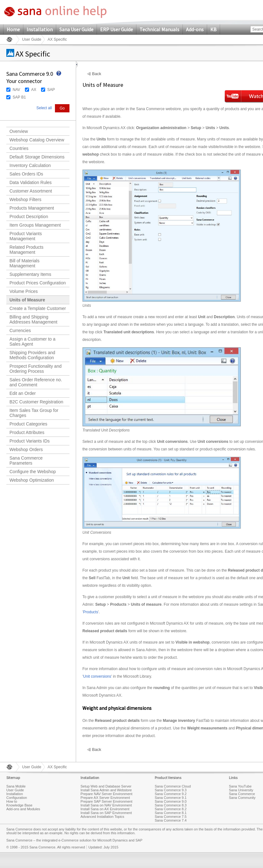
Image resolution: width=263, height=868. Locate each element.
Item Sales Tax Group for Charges (34, 413)
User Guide (32, 39)
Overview (19, 131)
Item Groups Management (35, 225)
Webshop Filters (25, 199)
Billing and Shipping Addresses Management (33, 319)
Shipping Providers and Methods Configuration (32, 355)
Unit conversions (97, 676)
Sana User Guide (76, 29)
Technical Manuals (159, 29)
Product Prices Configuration (38, 283)
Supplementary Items (30, 274)
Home (13, 29)
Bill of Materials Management (24, 263)
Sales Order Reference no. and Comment (36, 382)
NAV (16, 90)
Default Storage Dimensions (37, 157)
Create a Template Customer (38, 308)
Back (97, 74)
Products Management (32, 208)
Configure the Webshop (33, 472)
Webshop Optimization (32, 480)
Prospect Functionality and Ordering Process (36, 369)
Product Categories (28, 424)
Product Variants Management (26, 236)
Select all (44, 108)
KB (213, 29)
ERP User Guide (117, 29)
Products (90, 612)
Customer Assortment (31, 191)
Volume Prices (24, 291)
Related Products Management (26, 250)
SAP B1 (19, 97)
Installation (40, 29)
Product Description (29, 217)
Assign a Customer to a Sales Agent (33, 342)
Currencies (20, 330)
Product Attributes (27, 432)
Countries (19, 148)
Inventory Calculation (30, 165)
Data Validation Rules (31, 182)
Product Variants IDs (30, 441)
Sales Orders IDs (26, 174)
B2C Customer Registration (36, 402)
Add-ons (195, 29)
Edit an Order (23, 393)
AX (34, 90)
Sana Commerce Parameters (26, 461)
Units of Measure (27, 300)
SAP (51, 90)
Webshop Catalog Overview (37, 140)
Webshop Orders (26, 449)
